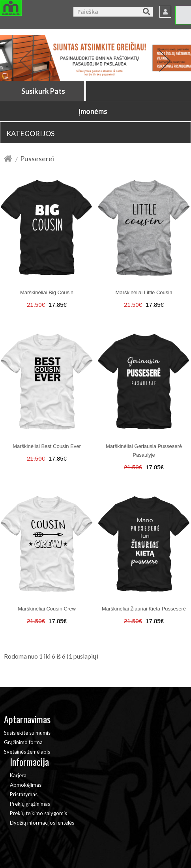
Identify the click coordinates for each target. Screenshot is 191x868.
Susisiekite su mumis (27, 733)
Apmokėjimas (26, 785)
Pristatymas (24, 794)
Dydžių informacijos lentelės (42, 823)
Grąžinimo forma (23, 742)
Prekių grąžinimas (30, 804)
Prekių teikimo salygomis (38, 813)
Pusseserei (37, 159)
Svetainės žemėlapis (27, 752)
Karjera (18, 775)
